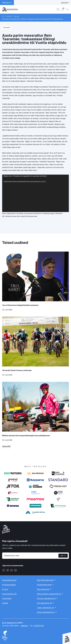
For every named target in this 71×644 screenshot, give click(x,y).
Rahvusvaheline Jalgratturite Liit (49, 594)
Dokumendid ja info (9, 594)
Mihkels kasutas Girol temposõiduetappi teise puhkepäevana (26, 436)
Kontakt (5, 603)
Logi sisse (64, 2)
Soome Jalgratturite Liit (46, 612)
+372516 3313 (38, 626)
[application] (35, 193)
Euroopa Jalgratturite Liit (46, 598)
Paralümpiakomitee (44, 585)
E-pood (5, 589)
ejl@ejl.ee (24, 626)
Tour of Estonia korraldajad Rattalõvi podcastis (20, 305)
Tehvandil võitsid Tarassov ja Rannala (17, 370)
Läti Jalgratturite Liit (44, 603)
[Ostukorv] (63, 9)
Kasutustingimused (9, 580)
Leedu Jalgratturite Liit (45, 608)
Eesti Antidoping (43, 589)
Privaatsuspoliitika (9, 585)
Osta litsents (7, 598)
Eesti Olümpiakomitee (45, 580)
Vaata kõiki (6, 446)
